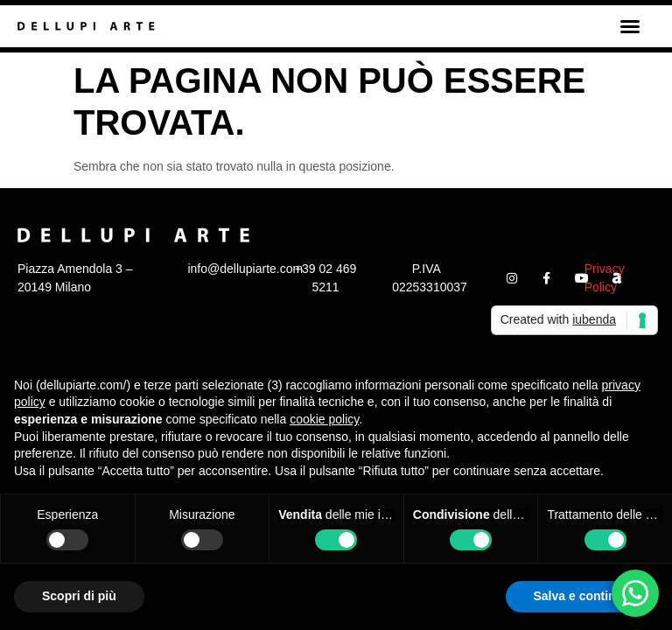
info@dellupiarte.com (245, 269)
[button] (630, 26)
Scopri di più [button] (79, 596)
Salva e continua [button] (582, 596)
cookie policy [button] (324, 419)
